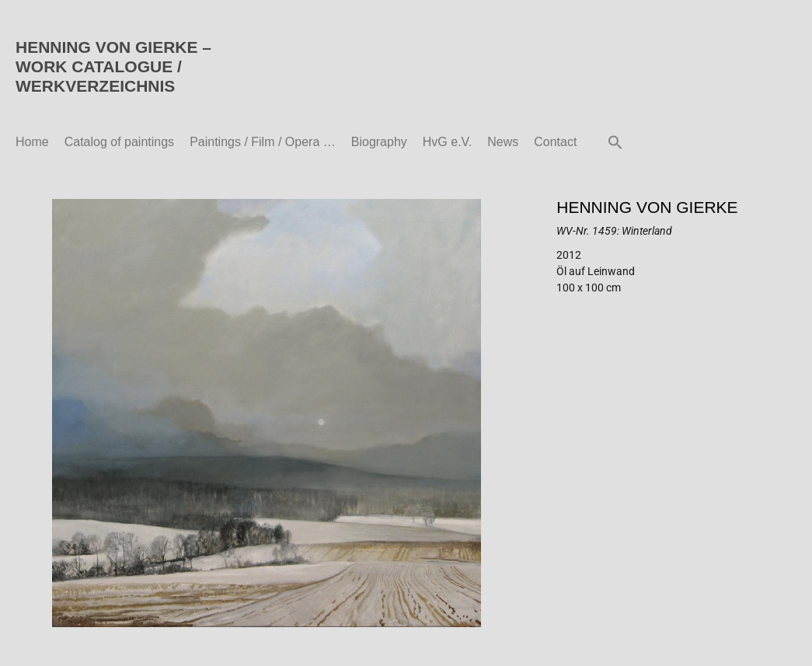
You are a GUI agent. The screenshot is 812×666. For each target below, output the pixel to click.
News (503, 142)
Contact (555, 142)
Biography (379, 142)
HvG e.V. (447, 142)
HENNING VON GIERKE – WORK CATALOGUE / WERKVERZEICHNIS (113, 66)
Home (32, 142)
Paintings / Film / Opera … (263, 142)
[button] (615, 142)
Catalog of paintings (119, 142)
